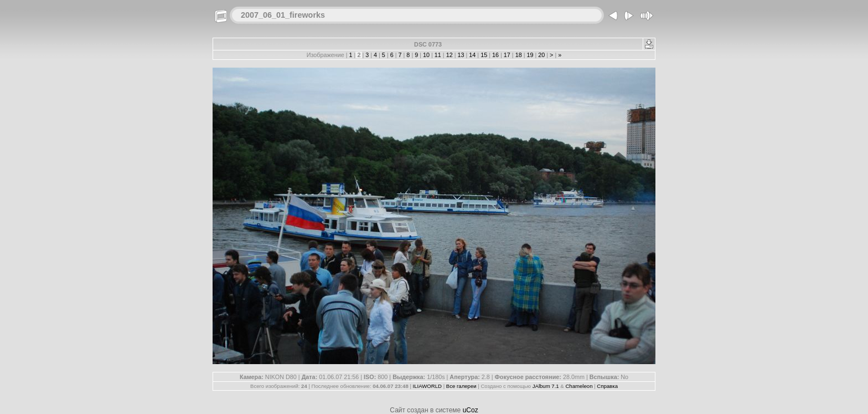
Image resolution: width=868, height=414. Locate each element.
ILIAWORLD (427, 386)
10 (426, 55)
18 (519, 55)
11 (438, 55)
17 (507, 55)
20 (541, 55)
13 (461, 55)
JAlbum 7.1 (546, 386)
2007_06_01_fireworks (283, 15)
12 (449, 55)
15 (484, 55)
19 (530, 55)
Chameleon (579, 386)
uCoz (471, 410)
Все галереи (461, 386)
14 (472, 55)
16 (495, 55)
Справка (607, 386)
